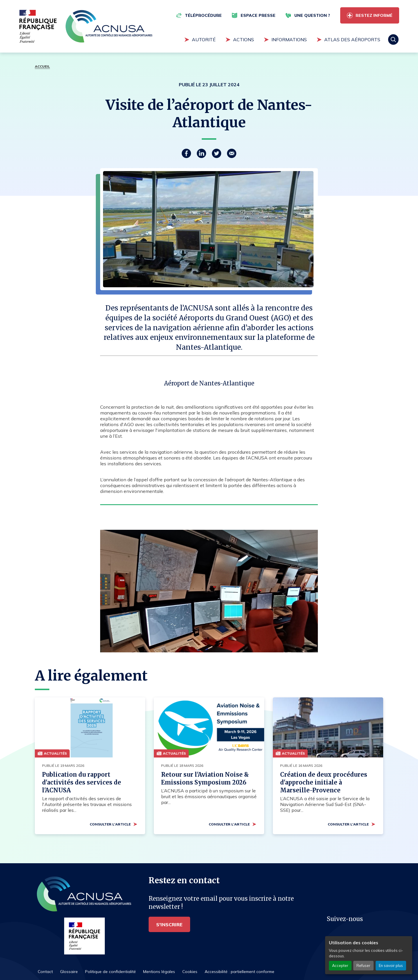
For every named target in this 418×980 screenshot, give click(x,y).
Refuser (363, 965)
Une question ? (312, 15)
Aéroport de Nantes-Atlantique (209, 383)
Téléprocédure (203, 15)
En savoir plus (391, 965)
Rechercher (393, 40)
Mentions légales (159, 972)
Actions (244, 40)
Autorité (204, 40)
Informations (289, 40)
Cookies (190, 972)
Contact (45, 972)
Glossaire (69, 972)
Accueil (42, 66)
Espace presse (258, 15)
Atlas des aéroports (352, 40)
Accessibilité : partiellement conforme (239, 972)
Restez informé (374, 15)
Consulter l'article (110, 824)
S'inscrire (169, 925)
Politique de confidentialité (110, 972)
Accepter (340, 965)
